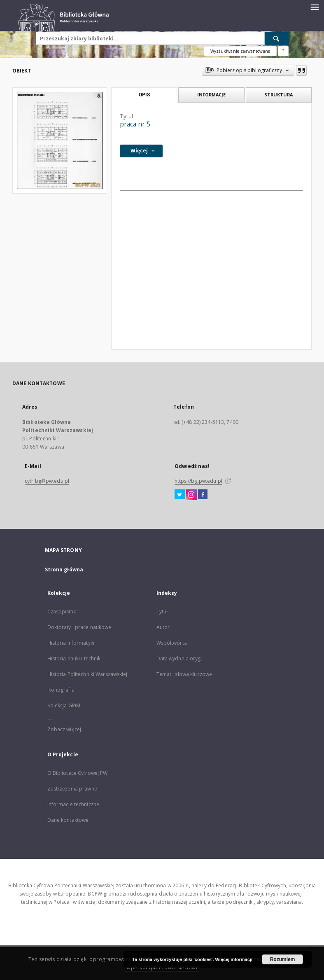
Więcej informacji (234, 959)
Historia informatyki (71, 643)
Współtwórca (172, 643)
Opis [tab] (144, 95)
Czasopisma (62, 612)
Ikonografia (61, 690)
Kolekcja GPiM (64, 705)
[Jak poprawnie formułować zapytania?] (283, 51)
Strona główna (64, 570)
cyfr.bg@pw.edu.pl (47, 481)
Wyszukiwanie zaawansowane (240, 51)
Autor (163, 627)
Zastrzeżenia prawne (72, 789)
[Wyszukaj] (277, 38)
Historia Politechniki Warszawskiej (87, 674)
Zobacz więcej (64, 729)
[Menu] (315, 7)
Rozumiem (283, 959)
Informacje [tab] (211, 95)
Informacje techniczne (73, 804)
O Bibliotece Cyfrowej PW (78, 773)
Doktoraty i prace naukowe (79, 627)
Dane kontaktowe (68, 820)
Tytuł (162, 612)
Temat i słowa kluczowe (184, 674)
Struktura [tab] (279, 95)
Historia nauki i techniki (75, 658)
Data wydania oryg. (179, 658)
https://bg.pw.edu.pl (198, 481)
